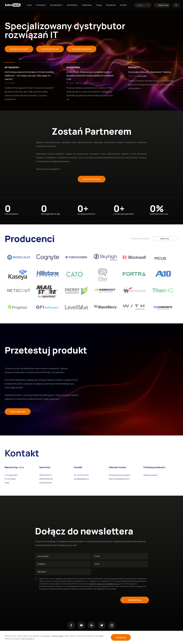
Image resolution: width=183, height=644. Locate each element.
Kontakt (123, 5)
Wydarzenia (87, 5)
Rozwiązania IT (56, 5)
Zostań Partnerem (92, 179)
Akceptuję (121, 637)
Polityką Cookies (58, 636)
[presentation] (54, 600)
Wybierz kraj (162, 5)
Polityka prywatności (151, 475)
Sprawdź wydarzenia (81, 49)
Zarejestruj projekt (19, 49)
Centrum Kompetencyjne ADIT (119, 479)
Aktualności (111, 5)
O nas (29, 5)
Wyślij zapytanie (18, 412)
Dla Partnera (72, 5)
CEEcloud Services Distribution (119, 475)
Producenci (41, 5)
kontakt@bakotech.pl (81, 479)
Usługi (99, 5)
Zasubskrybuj (135, 600)
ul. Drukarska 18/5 (11, 475)
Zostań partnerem (50, 49)
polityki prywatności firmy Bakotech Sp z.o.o (105, 584)
